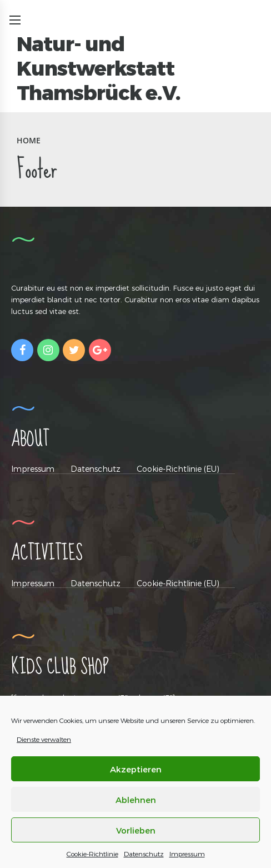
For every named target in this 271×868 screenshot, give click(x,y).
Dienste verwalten (44, 739)
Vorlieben (136, 830)
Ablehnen (136, 800)
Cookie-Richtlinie (92, 854)
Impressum (187, 854)
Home (29, 140)
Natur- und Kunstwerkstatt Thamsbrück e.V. (99, 68)
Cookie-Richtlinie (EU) (178, 469)
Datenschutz (144, 854)
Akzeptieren (136, 769)
